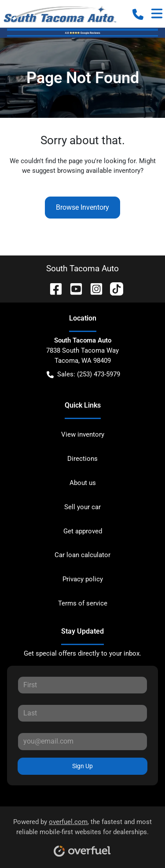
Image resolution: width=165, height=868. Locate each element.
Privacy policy (83, 579)
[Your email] (82, 741)
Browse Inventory (82, 207)
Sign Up (82, 766)
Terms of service (83, 603)
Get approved (83, 531)
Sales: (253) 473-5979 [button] (83, 374)
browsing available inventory (99, 171)
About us (83, 483)
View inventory (83, 434)
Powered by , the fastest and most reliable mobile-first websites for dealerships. (82, 834)
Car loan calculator (82, 555)
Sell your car (82, 507)
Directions (82, 459)
